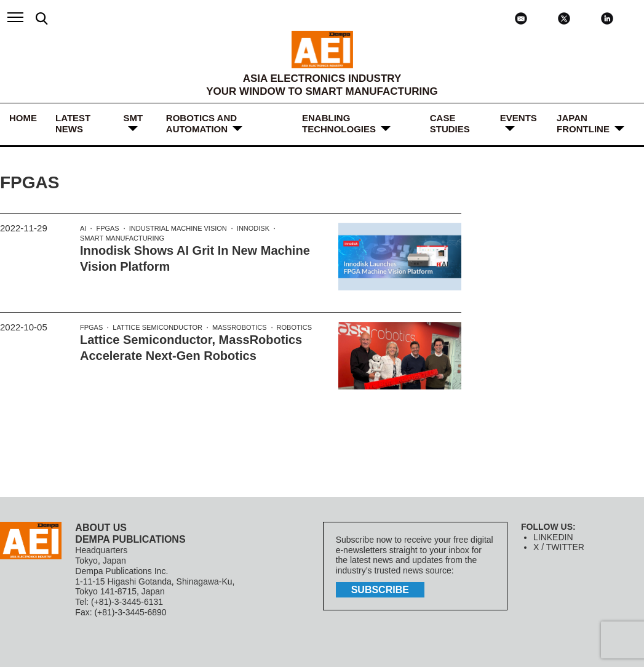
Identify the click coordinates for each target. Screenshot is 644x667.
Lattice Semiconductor (157, 327)
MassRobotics (240, 327)
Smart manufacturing (122, 238)
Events (519, 118)
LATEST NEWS (73, 123)
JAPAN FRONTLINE (583, 123)
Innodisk (253, 228)
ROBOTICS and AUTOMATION (201, 123)
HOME (23, 118)
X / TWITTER (559, 547)
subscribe (380, 590)
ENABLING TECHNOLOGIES (339, 123)
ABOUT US (101, 528)
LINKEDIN (553, 537)
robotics (294, 327)
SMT (133, 118)
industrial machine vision (178, 228)
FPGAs (107, 228)
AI (83, 228)
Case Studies (450, 123)
